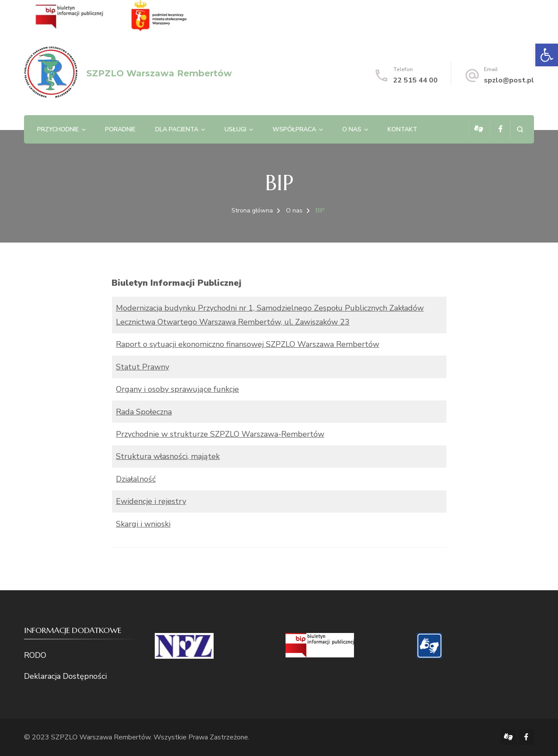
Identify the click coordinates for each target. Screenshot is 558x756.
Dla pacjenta (177, 129)
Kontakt (402, 129)
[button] (547, 55)
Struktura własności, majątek (168, 456)
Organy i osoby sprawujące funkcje (177, 389)
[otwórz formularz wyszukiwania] (520, 129)
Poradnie (120, 129)
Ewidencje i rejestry (151, 501)
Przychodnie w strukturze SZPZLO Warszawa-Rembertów (220, 434)
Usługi (235, 129)
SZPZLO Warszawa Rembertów (159, 73)
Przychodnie (58, 129)
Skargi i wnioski (143, 524)
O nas (352, 129)
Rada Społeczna (144, 412)
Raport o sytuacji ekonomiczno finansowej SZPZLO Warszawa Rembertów (248, 344)
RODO (35, 655)
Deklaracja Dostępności (65, 676)
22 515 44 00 (415, 80)
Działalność (136, 479)
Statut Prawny (143, 367)
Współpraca (294, 129)
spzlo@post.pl (509, 80)
